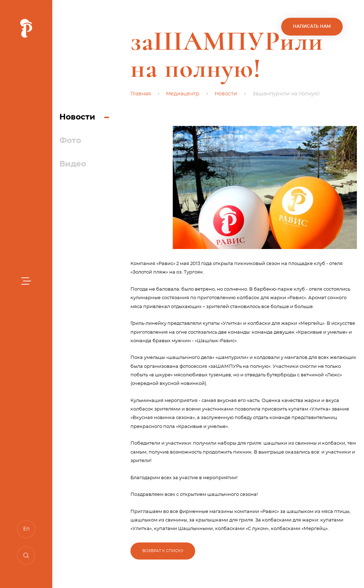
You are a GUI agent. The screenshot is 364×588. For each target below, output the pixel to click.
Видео (73, 164)
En (26, 529)
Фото (70, 141)
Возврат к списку (163, 551)
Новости (77, 117)
